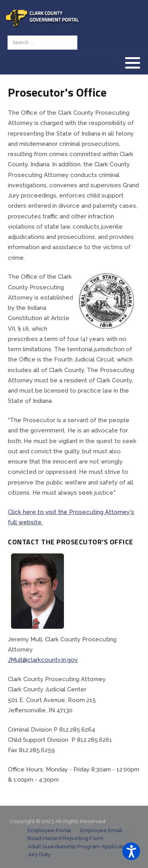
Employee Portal (49, 830)
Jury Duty (39, 854)
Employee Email (101, 830)
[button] (133, 63)
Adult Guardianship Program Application (79, 846)
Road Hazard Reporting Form (66, 838)
